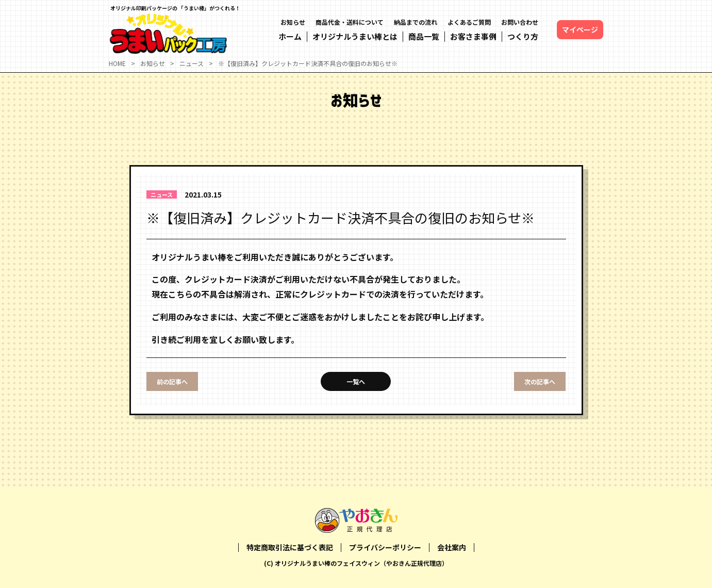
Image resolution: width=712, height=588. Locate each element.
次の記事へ (540, 381)
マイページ (580, 29)
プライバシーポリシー (385, 547)
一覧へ (356, 381)
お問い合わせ (520, 22)
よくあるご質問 (469, 22)
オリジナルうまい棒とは (355, 36)
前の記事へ (172, 381)
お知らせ (293, 22)
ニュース (162, 194)
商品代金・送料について (350, 22)
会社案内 (452, 547)
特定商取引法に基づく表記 (290, 547)
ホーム (290, 36)
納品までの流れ (416, 22)
